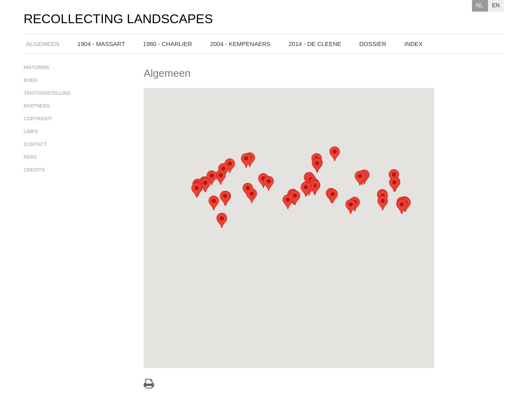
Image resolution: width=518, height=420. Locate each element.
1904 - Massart (101, 44)
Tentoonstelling (47, 93)
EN (496, 5)
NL (480, 5)
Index (414, 44)
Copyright (38, 119)
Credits (34, 170)
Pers (30, 157)
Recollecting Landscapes (118, 19)
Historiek (37, 68)
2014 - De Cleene (315, 44)
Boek (31, 80)
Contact (35, 144)
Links (31, 132)
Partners (37, 106)
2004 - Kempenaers (240, 44)
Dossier (373, 44)
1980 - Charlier (168, 44)
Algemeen (43, 44)
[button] (295, 198)
